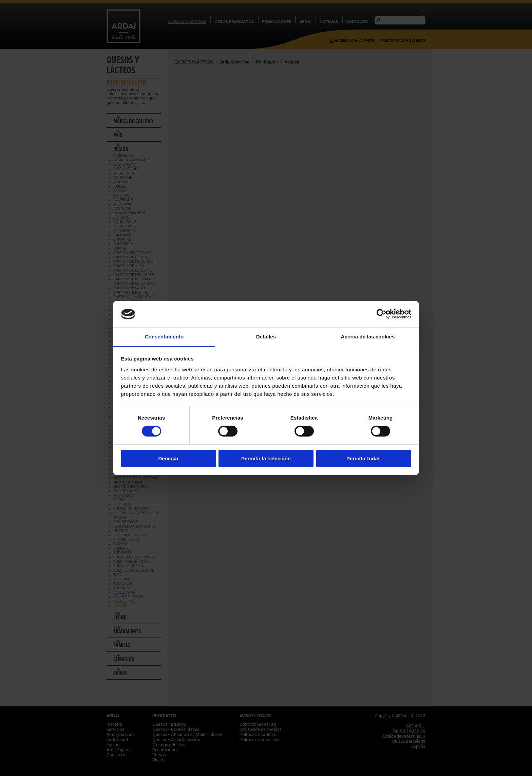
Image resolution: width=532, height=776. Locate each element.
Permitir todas (364, 458)
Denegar (168, 458)
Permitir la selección (266, 458)
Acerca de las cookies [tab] (368, 337)
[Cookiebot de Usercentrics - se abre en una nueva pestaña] (382, 314)
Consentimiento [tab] (164, 337)
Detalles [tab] (266, 337)
